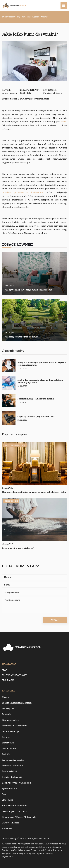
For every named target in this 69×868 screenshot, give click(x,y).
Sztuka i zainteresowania (14, 806)
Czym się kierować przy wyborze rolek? (37, 416)
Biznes (5, 697)
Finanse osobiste (10, 720)
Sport (5, 794)
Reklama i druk (10, 771)
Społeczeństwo (9, 789)
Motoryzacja (8, 743)
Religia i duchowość (12, 777)
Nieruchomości (10, 748)
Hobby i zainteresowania (15, 726)
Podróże (6, 754)
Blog (5, 670)
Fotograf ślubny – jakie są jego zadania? (36, 399)
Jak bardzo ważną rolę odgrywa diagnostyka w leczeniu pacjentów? (40, 381)
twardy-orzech (9, 93)
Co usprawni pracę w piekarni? (18, 548)
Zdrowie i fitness (11, 823)
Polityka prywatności (14, 675)
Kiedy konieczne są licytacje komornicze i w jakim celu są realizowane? (42, 364)
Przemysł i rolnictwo (12, 766)
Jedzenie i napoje (10, 731)
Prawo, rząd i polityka (13, 760)
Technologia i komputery (14, 811)
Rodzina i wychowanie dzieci (17, 783)
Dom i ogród (8, 709)
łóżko (64, 122)
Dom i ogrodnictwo (52, 93)
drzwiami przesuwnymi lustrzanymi (23, 192)
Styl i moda (8, 800)
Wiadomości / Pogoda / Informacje (19, 817)
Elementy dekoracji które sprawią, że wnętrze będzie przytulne (34, 492)
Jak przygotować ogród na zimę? (21, 337)
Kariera (6, 737)
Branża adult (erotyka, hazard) (17, 703)
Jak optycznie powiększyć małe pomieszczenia (28, 290)
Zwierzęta (7, 828)
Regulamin (8, 680)
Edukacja (6, 714)
